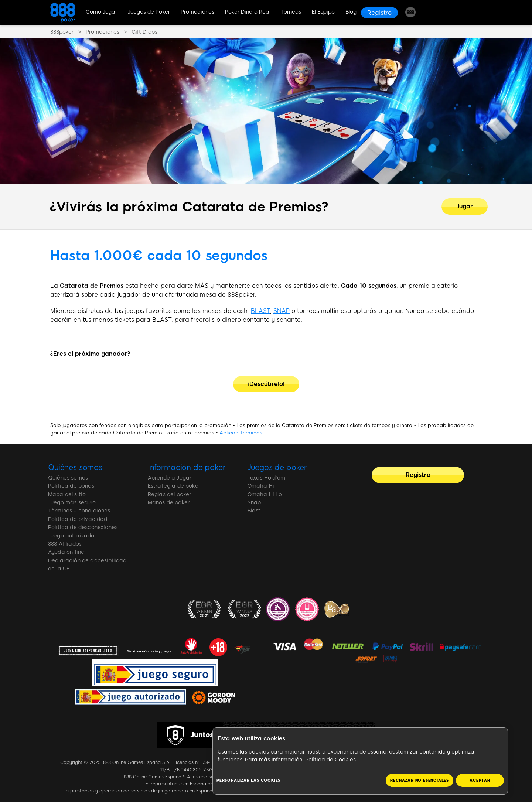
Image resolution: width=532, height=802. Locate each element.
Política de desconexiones (83, 527)
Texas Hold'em (267, 478)
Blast (254, 511)
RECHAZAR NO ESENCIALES (420, 780)
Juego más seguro (72, 503)
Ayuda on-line (66, 552)
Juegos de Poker (149, 12)
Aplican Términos (241, 433)
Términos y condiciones (79, 511)
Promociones (197, 12)
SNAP (282, 311)
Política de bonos (71, 486)
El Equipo (323, 12)
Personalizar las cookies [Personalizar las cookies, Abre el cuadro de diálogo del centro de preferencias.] (248, 780)
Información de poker (187, 467)
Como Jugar (101, 12)
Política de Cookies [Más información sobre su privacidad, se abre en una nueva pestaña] (330, 760)
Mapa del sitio (67, 494)
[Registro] (379, 13)
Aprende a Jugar (170, 478)
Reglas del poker (170, 494)
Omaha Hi (261, 486)
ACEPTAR (480, 780)
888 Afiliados (65, 544)
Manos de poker (169, 503)
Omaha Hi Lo (265, 494)
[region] (360, 761)
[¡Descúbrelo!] (266, 384)
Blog (351, 12)
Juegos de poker (277, 467)
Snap (254, 503)
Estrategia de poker (174, 486)
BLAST (260, 311)
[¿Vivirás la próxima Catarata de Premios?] (465, 207)
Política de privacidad (78, 519)
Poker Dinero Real (248, 12)
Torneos (291, 12)
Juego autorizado (71, 536)
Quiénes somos (75, 467)
